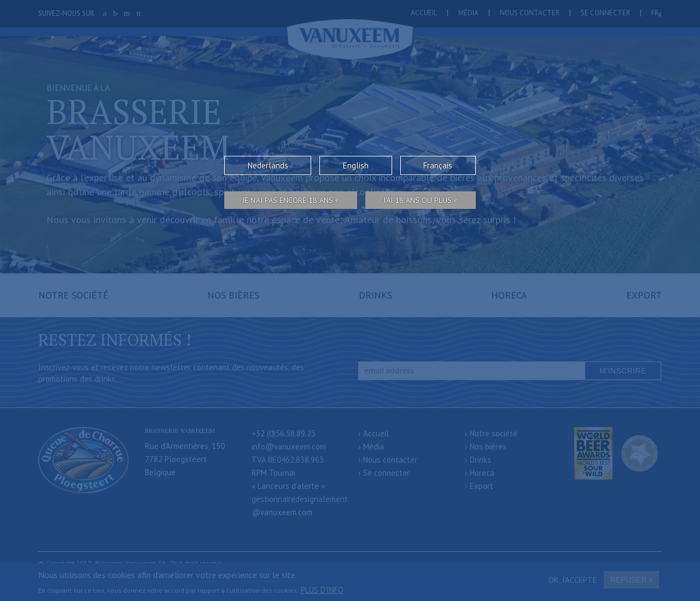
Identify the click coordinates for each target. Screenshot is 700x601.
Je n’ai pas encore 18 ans (288, 200)
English (356, 165)
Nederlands (268, 165)
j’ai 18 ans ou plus (418, 200)
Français (438, 165)
